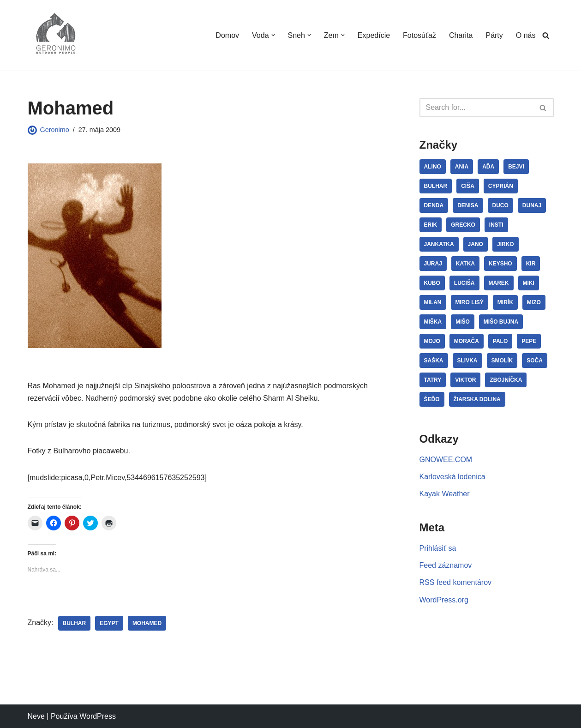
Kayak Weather (445, 494)
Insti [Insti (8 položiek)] (496, 225)
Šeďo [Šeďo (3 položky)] (432, 399)
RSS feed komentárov (456, 582)
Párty (494, 35)
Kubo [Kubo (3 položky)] (432, 283)
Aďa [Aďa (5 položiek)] (488, 167)
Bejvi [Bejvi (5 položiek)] (516, 167)
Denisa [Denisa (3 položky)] (468, 205)
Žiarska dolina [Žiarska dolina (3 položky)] (477, 399)
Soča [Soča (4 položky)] (535, 361)
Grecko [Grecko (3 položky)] (463, 225)
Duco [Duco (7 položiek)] (500, 205)
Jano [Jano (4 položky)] (476, 244)
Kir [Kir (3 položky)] (531, 264)
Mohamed (147, 623)
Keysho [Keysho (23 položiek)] (500, 264)
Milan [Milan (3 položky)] (433, 302)
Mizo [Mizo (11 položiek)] (534, 302)
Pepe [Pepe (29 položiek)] (529, 341)
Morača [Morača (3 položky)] (467, 341)
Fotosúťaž (419, 35)
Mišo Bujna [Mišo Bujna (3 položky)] (501, 322)
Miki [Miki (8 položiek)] (529, 283)
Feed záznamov (446, 565)
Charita (461, 35)
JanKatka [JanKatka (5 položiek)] (439, 244)
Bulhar (75, 623)
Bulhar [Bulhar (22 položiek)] (436, 186)
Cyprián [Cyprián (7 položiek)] (501, 186)
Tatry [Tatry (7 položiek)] (433, 380)
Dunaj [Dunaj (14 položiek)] (532, 205)
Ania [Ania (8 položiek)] (462, 167)
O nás (526, 35)
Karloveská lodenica (452, 477)
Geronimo (55, 130)
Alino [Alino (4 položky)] (433, 167)
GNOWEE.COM (446, 460)
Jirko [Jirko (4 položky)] (506, 244)
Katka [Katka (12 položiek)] (465, 264)
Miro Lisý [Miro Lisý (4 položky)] (470, 302)
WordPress (98, 716)
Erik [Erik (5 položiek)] (431, 225)
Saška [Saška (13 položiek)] (434, 361)
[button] (273, 35)
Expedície (374, 35)
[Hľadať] (546, 35)
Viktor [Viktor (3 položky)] (465, 380)
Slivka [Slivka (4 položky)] (467, 361)
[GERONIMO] (55, 35)
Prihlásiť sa (438, 548)
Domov (227, 35)
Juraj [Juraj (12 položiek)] (433, 264)
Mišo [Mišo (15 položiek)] (463, 322)
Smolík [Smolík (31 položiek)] (502, 361)
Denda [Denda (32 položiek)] (434, 205)
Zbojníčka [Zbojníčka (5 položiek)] (506, 380)
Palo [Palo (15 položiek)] (500, 341)
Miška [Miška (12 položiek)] (433, 322)
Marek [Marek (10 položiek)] (499, 283)
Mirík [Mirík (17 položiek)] (505, 302)
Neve (36, 716)
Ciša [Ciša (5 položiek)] (468, 186)
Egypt (109, 623)
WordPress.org (444, 600)
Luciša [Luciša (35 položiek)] (464, 283)
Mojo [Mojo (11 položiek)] (432, 341)
